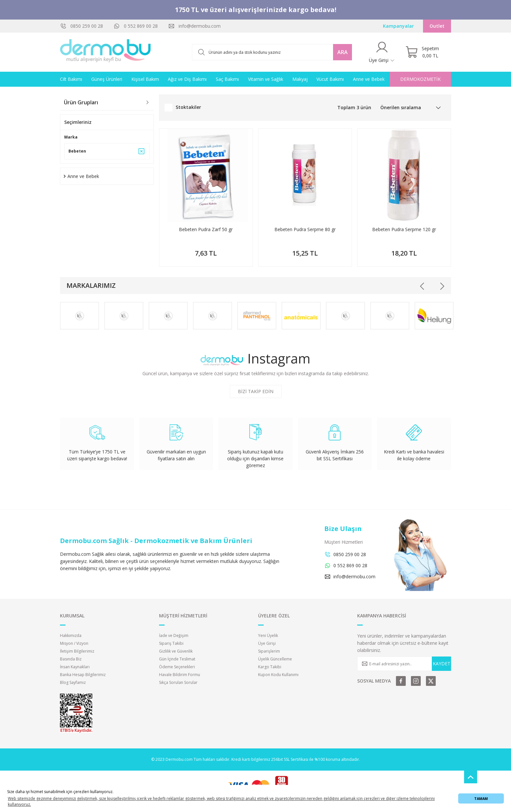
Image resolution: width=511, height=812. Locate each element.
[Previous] (422, 286)
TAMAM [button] (481, 798)
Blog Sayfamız (73, 682)
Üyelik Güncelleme (275, 659)
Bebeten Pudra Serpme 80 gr (305, 229)
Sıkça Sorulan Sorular (178, 682)
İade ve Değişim (174, 635)
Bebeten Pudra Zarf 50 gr (206, 229)
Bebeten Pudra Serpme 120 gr (404, 229)
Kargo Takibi (270, 667)
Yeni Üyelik (268, 635)
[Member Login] (382, 52)
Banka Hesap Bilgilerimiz (83, 675)
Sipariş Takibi (171, 643)
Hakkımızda (71, 635)
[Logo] (106, 52)
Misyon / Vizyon (74, 643)
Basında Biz (71, 659)
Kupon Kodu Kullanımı (278, 675)
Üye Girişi (267, 643)
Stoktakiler (188, 107)
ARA (343, 52)
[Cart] (422, 52)
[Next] (442, 286)
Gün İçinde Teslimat (177, 659)
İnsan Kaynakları (75, 667)
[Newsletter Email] (404, 664)
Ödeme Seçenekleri (177, 667)
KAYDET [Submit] (442, 664)
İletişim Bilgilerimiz (77, 651)
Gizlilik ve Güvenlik (176, 651)
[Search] (272, 52)
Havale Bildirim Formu (180, 675)
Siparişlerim (269, 651)
